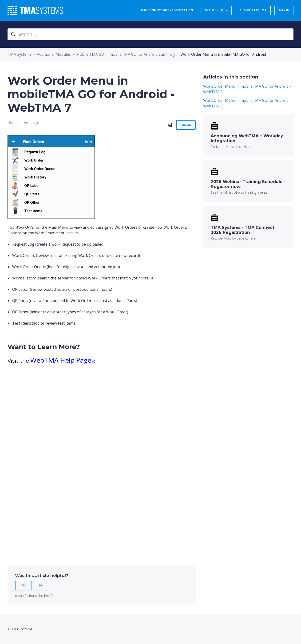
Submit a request (253, 10)
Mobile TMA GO (90, 54)
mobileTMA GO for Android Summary (142, 54)
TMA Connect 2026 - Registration (167, 10)
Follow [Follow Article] (186, 125)
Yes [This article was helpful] (24, 585)
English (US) (214, 10)
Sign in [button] (284, 10)
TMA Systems (20, 54)
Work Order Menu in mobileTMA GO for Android (223, 54)
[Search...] (150, 34)
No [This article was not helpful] (41, 585)
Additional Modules (54, 54)
